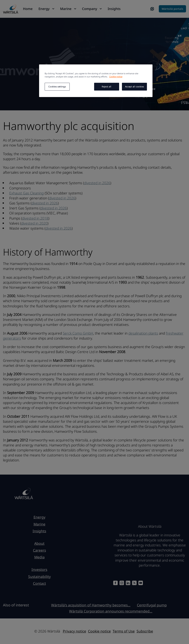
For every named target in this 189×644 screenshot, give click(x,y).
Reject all (107, 87)
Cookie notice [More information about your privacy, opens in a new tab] (116, 77)
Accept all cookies (134, 87)
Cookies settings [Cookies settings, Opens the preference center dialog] (57, 87)
